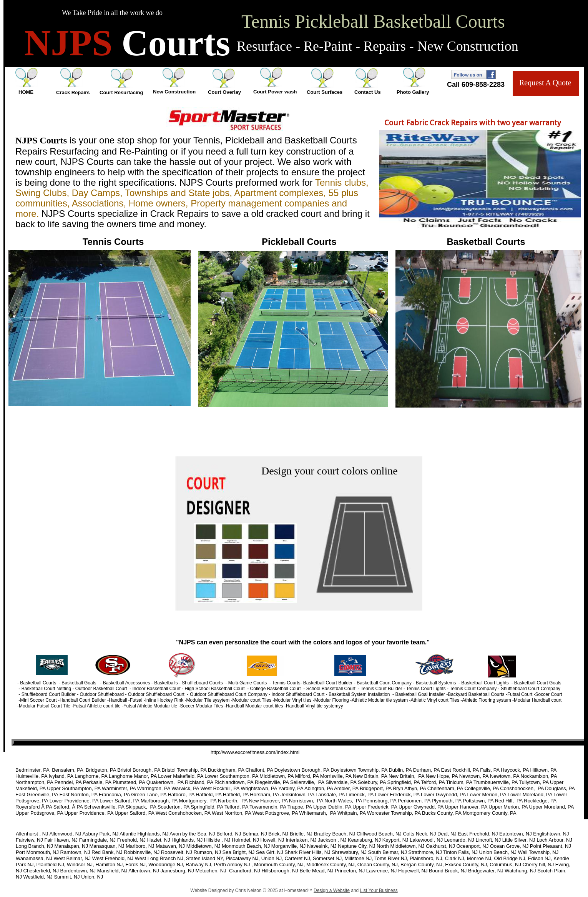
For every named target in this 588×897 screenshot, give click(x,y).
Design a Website (332, 890)
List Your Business (379, 890)
